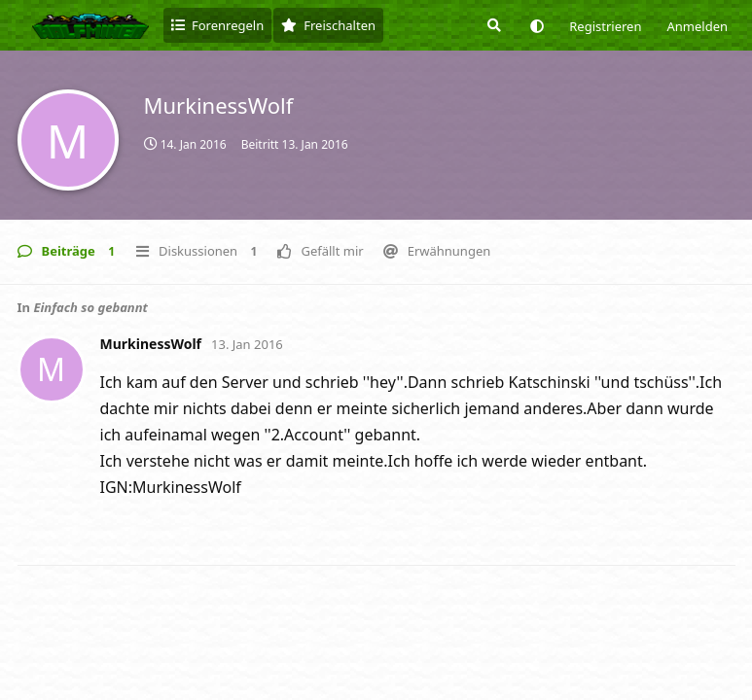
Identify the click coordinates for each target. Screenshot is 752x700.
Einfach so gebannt (90, 307)
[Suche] (492, 25)
